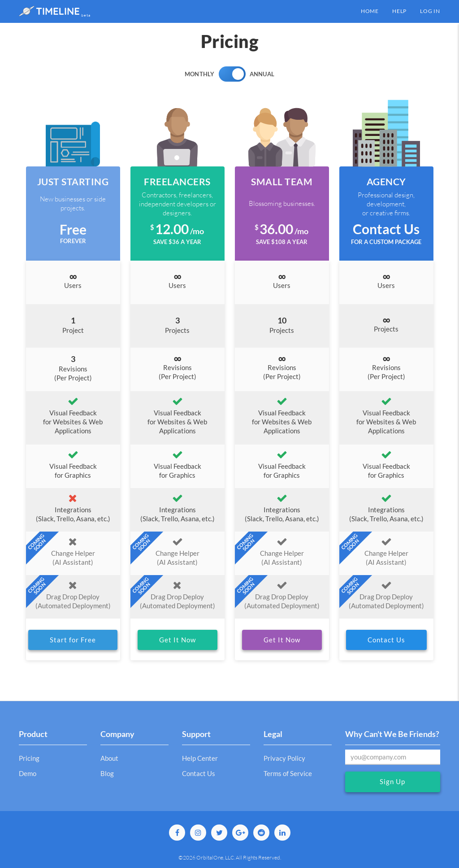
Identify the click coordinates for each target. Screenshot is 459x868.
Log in (430, 11)
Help (399, 11)
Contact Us (386, 640)
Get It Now (178, 640)
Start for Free (73, 640)
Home (370, 11)
